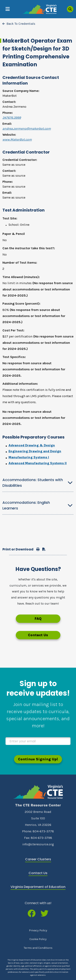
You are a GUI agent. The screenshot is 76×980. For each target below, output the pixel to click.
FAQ (38, 619)
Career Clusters (38, 859)
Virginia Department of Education (38, 887)
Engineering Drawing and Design (35, 451)
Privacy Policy (38, 930)
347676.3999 (12, 118)
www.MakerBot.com (17, 139)
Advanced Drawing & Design (32, 445)
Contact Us (38, 635)
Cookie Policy (38, 939)
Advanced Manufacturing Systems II (38, 463)
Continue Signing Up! (38, 759)
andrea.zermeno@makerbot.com (27, 128)
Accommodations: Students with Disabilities (33, 483)
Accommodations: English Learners (26, 505)
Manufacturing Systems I (29, 457)
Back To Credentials (21, 24)
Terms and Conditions (38, 948)
